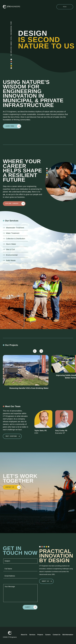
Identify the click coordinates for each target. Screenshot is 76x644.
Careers (48, 635)
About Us (24, 635)
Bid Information (68, 635)
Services (32, 635)
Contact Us (57, 635)
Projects (40, 635)
